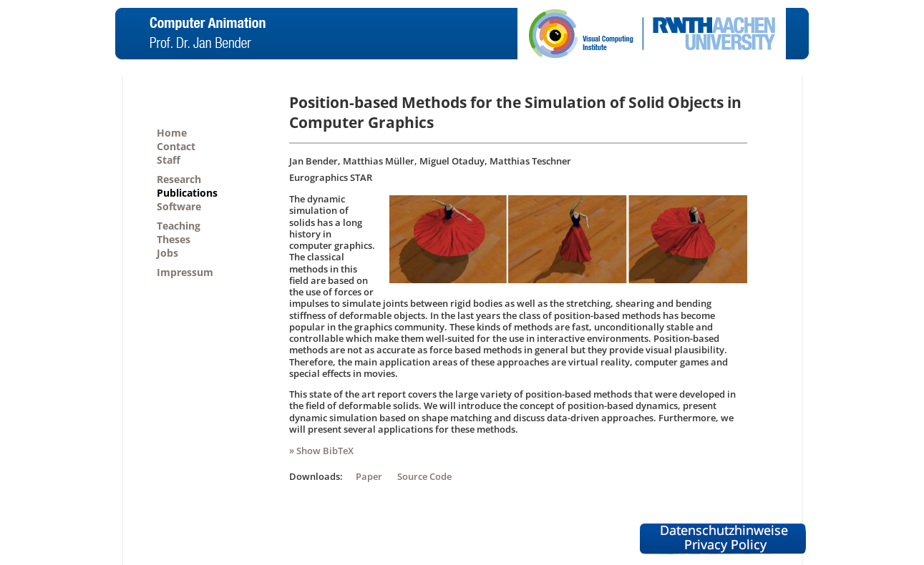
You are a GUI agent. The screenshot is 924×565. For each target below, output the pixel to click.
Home (172, 133)
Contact (176, 146)
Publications (187, 193)
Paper (369, 476)
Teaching (179, 226)
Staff (169, 160)
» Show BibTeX (321, 451)
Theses (174, 239)
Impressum (185, 272)
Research (179, 179)
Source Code (424, 476)
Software (179, 206)
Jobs (167, 253)
